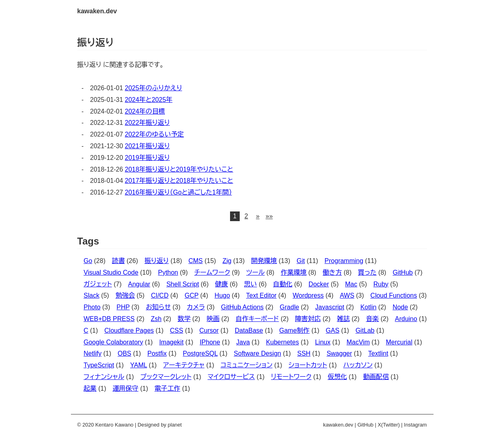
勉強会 (125, 295)
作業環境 (294, 272)
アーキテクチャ (184, 365)
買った (367, 272)
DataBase (249, 330)
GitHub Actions (242, 307)
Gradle (289, 307)
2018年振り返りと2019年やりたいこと (179, 169)
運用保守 (126, 388)
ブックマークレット (166, 377)
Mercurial (399, 342)
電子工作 (168, 388)
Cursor (209, 330)
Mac (351, 284)
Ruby (381, 284)
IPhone (210, 342)
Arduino (406, 319)
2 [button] (246, 216)
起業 (90, 388)
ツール (255, 272)
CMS (196, 261)
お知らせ (158, 307)
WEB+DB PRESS (109, 319)
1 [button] (235, 216)
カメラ (196, 307)
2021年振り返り (147, 146)
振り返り (157, 261)
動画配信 (376, 377)
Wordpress (308, 295)
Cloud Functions (394, 295)
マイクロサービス (231, 377)
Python (168, 272)
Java (243, 342)
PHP (123, 307)
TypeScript (99, 365)
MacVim (358, 342)
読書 (118, 261)
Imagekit (171, 342)
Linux (323, 342)
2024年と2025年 (149, 100)
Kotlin (368, 307)
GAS (333, 330)
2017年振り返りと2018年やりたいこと (179, 181)
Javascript (330, 307)
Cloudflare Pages (129, 330)
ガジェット (98, 284)
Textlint (378, 353)
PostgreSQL (200, 353)
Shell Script (183, 284)
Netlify (93, 353)
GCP (191, 295)
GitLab (365, 330)
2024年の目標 (145, 111)
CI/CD (160, 295)
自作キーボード (257, 319)
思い (251, 284)
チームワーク (212, 272)
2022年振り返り (147, 123)
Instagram (416, 425)
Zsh (156, 319)
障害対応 (308, 319)
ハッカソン (358, 365)
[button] (258, 216)
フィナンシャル (104, 377)
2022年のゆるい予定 (155, 134)
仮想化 (337, 377)
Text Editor (261, 295)
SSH (304, 353)
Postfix (157, 353)
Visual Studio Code (111, 272)
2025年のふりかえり (153, 88)
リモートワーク (291, 377)
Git (301, 261)
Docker (319, 284)
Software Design (257, 353)
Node (400, 307)
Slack (92, 295)
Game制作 (295, 330)
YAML (139, 365)
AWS (347, 295)
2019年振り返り (147, 158)
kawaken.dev (97, 11)
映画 (213, 319)
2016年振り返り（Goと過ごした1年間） (178, 192)
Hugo (222, 295)
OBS (124, 353)
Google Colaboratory (114, 342)
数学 (184, 319)
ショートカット (308, 365)
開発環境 (264, 261)
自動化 (283, 284)
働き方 (332, 272)
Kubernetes (282, 342)
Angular (139, 284)
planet (175, 425)
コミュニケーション (246, 365)
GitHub (403, 272)
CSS (177, 330)
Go (88, 261)
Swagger (339, 353)
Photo (92, 307)
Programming (344, 261)
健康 (222, 284)
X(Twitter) (389, 425)
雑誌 (343, 319)
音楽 (372, 319)
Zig (227, 261)
